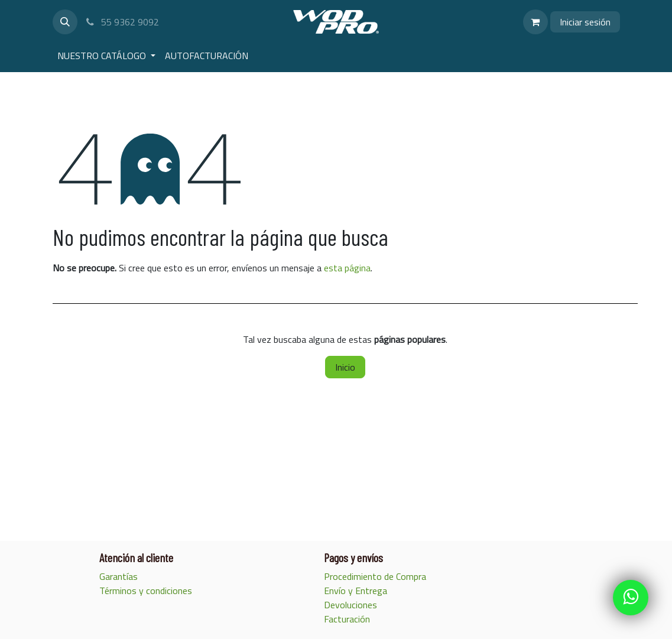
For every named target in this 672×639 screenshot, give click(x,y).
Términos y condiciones (146, 591)
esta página (347, 268)
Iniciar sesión (585, 22)
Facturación (348, 619)
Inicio (345, 367)
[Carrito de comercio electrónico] (535, 22)
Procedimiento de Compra (376, 576)
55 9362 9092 (122, 22)
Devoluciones (350, 605)
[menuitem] (106, 56)
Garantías (120, 576)
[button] (65, 22)
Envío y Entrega (357, 591)
